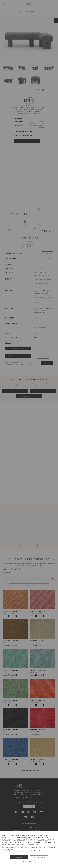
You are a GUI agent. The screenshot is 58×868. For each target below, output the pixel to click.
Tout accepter (19, 857)
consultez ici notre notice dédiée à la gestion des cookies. (22, 851)
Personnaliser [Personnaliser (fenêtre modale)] (29, 862)
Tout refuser (39, 857)
